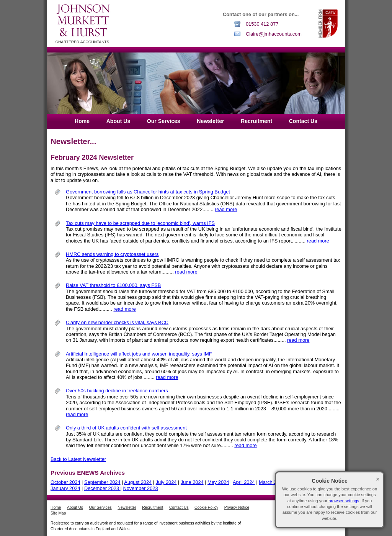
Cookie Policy (206, 507)
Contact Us (303, 121)
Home (82, 121)
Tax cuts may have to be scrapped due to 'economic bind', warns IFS (140, 223)
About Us (118, 121)
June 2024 (192, 482)
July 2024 (166, 482)
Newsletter (210, 121)
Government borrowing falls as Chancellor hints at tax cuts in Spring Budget (148, 192)
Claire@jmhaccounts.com (274, 34)
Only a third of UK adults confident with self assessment (126, 428)
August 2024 (138, 482)
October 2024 (65, 482)
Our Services (164, 121)
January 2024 (65, 488)
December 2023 (102, 488)
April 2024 (244, 482)
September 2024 (102, 482)
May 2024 (218, 482)
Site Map (58, 513)
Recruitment (256, 121)
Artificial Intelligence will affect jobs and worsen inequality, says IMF (139, 354)
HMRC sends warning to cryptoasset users (112, 254)
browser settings (344, 501)
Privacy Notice (237, 507)
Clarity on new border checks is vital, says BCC (117, 322)
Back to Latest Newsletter (78, 459)
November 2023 (141, 488)
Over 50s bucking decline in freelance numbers (117, 391)
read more (226, 209)
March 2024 (272, 482)
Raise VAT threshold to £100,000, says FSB (113, 285)
